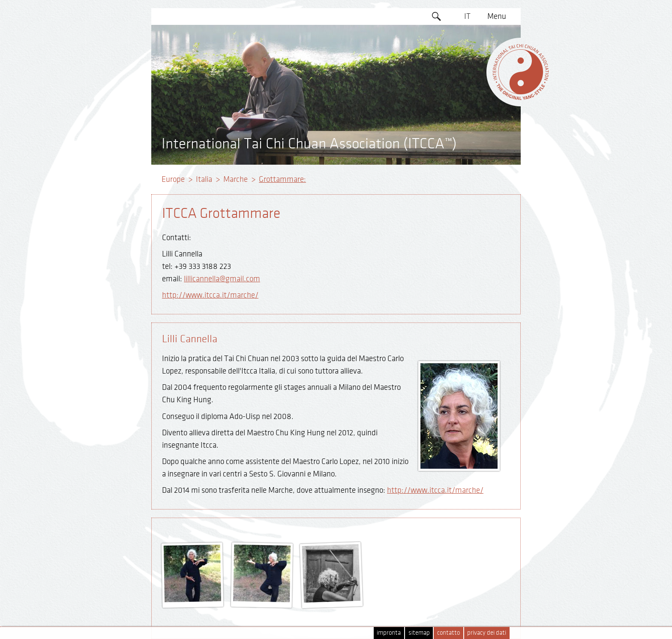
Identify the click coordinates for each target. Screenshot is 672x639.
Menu (497, 16)
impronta (389, 633)
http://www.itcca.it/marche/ (210, 295)
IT (467, 16)
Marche (235, 179)
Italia (204, 179)
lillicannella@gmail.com (222, 279)
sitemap (419, 633)
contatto (448, 633)
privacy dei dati (487, 633)
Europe (173, 179)
